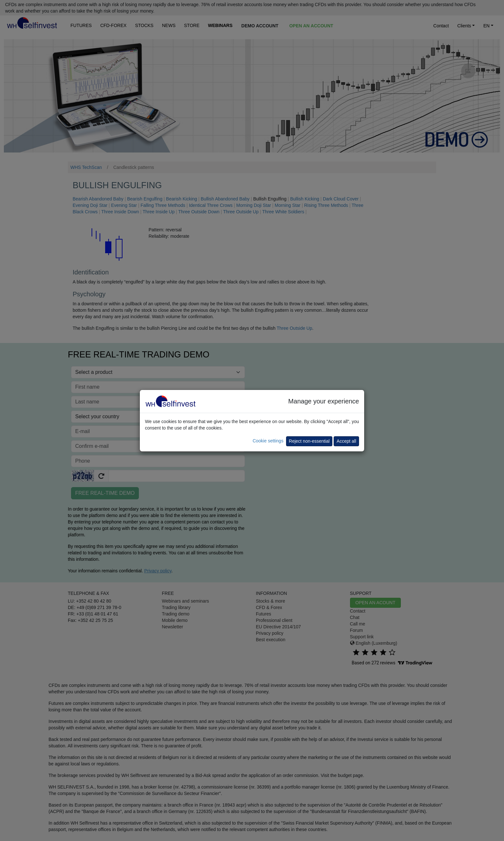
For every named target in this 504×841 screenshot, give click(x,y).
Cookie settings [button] (268, 441)
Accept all (346, 441)
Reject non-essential (309, 441)
